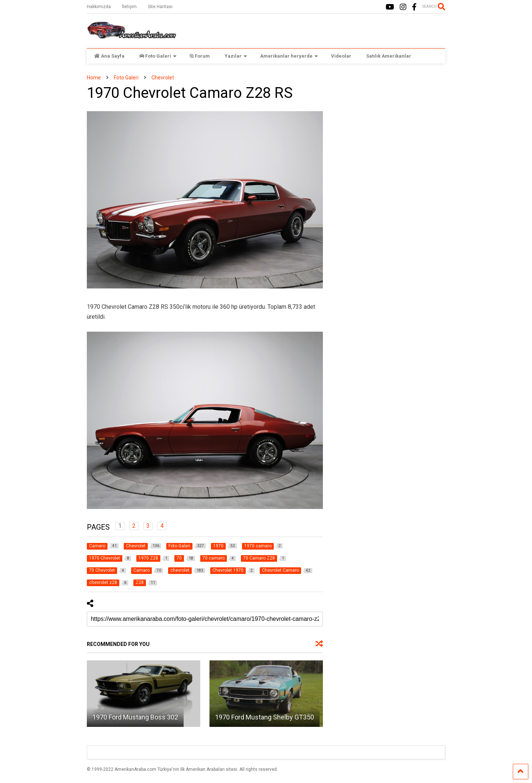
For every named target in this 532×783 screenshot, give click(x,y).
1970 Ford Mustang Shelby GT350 (265, 717)
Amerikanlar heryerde (289, 56)
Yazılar (236, 56)
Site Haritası (160, 7)
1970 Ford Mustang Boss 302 (135, 717)
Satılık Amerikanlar (389, 56)
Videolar (341, 56)
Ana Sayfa (109, 56)
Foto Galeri (158, 56)
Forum (200, 56)
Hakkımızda (99, 7)
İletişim (129, 7)
